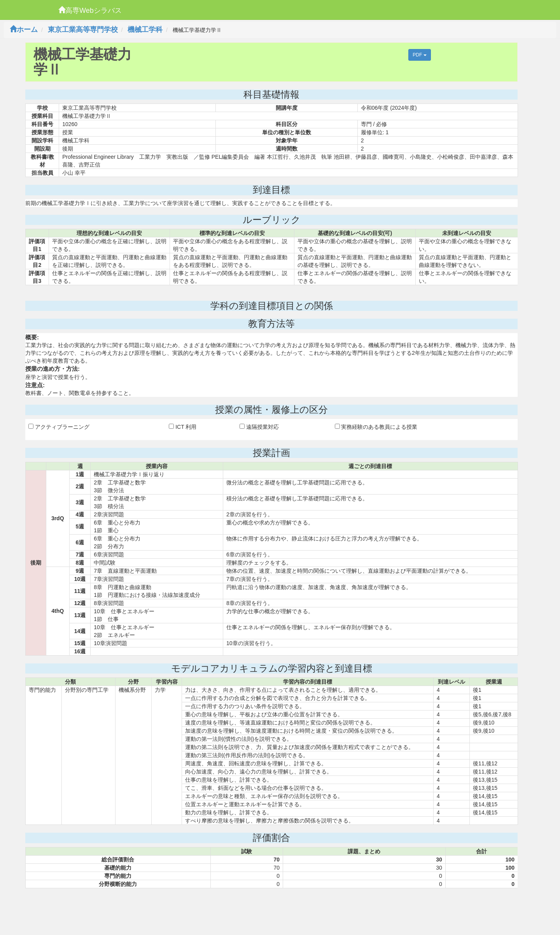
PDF (419, 55)
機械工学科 (145, 30)
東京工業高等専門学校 (83, 30)
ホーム (24, 30)
